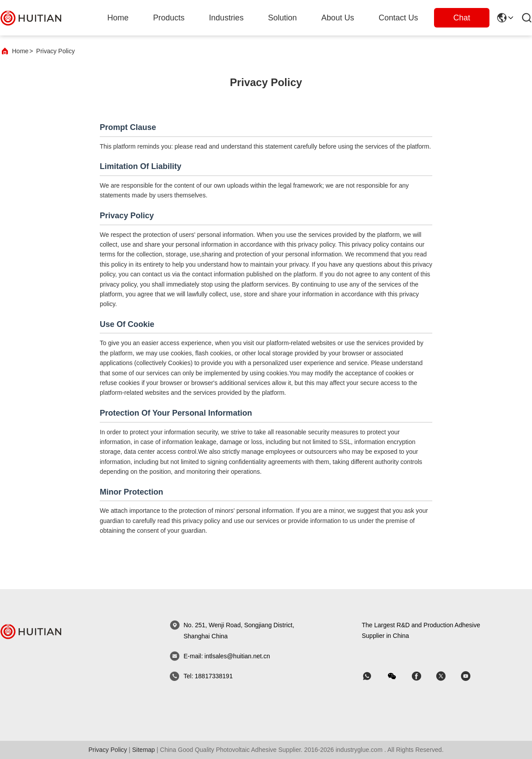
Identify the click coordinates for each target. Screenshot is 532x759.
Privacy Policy (108, 750)
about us (338, 18)
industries (226, 18)
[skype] (422, 676)
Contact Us (398, 18)
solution (283, 18)
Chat (462, 18)
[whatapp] (373, 676)
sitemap (143, 750)
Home (118, 18)
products (169, 18)
